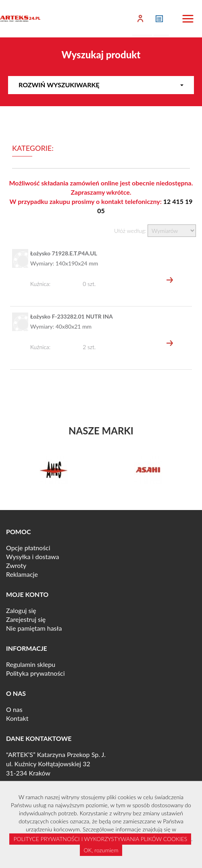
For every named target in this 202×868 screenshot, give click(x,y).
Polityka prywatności (35, 673)
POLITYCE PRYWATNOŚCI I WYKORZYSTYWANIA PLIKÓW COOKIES (100, 839)
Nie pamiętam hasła (34, 628)
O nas (14, 709)
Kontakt (17, 718)
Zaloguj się (21, 610)
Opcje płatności (28, 548)
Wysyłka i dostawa (33, 556)
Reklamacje (22, 574)
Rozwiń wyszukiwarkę (101, 85)
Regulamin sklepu (31, 664)
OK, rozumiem (101, 850)
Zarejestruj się (26, 619)
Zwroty (16, 565)
